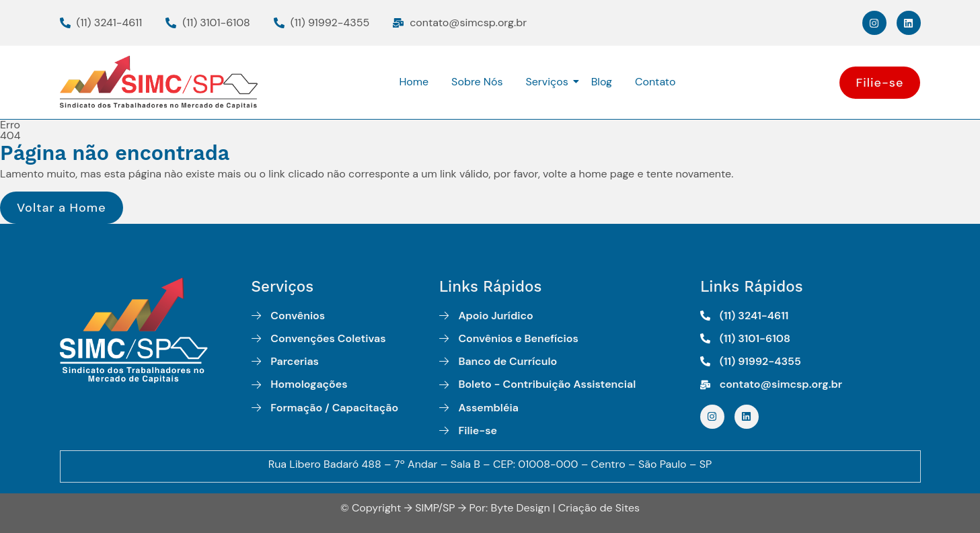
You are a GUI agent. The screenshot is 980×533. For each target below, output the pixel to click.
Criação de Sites (599, 508)
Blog (602, 82)
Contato (655, 82)
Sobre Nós (477, 82)
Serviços (549, 82)
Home (414, 82)
